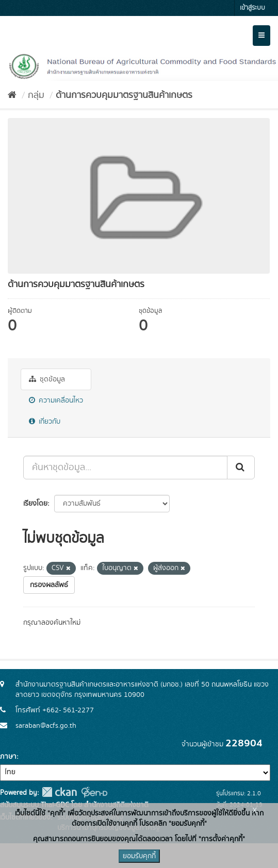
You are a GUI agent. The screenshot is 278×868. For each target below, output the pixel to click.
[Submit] (241, 468)
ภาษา (8, 757)
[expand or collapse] (261, 36)
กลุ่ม (36, 95)
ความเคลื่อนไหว (56, 400)
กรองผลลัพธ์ (49, 585)
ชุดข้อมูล (47, 379)
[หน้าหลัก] (12, 95)
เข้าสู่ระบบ (252, 8)
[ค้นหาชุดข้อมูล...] (125, 468)
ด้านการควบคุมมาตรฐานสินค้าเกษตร (124, 95)
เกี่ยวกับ (45, 422)
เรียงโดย (35, 504)
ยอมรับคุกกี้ (139, 856)
